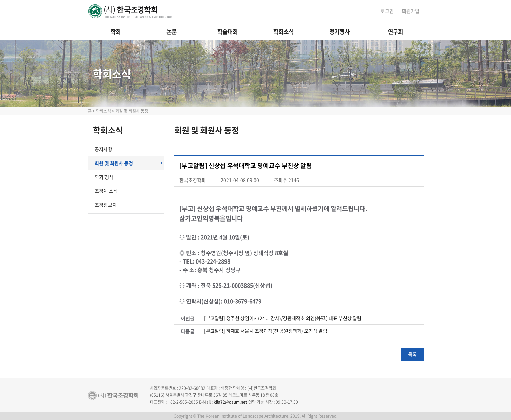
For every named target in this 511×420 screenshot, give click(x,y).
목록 (412, 354)
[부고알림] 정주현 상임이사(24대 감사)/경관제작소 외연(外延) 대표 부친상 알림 (283, 318)
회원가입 (411, 11)
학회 (116, 31)
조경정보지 (106, 205)
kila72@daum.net (230, 402)
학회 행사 (104, 177)
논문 (172, 31)
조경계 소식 (106, 191)
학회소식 (283, 31)
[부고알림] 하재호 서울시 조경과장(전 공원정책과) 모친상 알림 (266, 331)
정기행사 (339, 31)
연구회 (396, 31)
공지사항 (103, 149)
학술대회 (228, 31)
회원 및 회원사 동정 (129, 163)
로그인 (387, 11)
